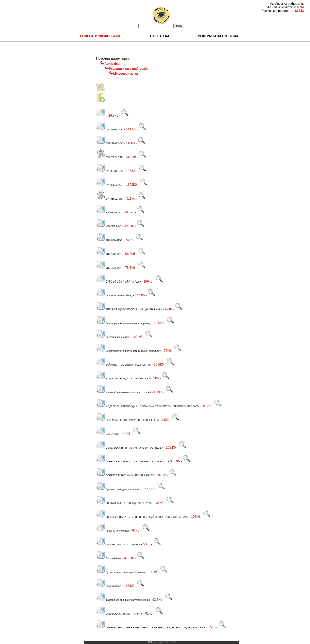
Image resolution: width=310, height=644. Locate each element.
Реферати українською (101, 36)
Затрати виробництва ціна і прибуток (121, 379)
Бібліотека (160, 36)
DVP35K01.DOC (110, 185)
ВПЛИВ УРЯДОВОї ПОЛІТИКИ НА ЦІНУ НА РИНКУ (129, 309)
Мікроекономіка (126, 74)
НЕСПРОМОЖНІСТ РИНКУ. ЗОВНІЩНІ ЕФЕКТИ (127, 420)
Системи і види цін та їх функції (118, 545)
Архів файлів (115, 64)
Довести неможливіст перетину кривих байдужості (129, 351)
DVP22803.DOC (110, 143)
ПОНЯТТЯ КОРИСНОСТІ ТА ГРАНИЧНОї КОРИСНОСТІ (132, 462)
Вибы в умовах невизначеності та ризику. (123, 323)
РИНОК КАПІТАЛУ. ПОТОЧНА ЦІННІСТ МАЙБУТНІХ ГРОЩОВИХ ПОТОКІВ (142, 517)
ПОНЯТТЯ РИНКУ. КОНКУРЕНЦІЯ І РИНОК (125, 475)
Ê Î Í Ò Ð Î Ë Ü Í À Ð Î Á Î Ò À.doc (118, 282)
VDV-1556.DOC (109, 268)
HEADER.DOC (109, 226)
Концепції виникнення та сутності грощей (123, 392)
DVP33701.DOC (110, 171)
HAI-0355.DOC (109, 213)
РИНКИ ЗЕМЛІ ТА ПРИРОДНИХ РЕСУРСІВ (125, 503)
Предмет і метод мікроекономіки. (119, 489)
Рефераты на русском (218, 36)
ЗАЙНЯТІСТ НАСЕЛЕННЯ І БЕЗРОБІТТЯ (124, 365)
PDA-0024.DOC (109, 240)
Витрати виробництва (113, 337)
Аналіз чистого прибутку (114, 296)
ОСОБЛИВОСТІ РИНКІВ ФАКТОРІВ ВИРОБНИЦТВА (130, 448)
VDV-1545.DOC (109, 254)
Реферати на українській (128, 69)
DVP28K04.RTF (109, 157)
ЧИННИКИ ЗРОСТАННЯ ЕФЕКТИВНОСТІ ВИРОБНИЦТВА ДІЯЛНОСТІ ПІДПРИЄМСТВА (149, 628)
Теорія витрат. (109, 586)
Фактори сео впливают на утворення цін (123, 600)
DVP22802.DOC (110, 130)
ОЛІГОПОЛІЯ (108, 434)
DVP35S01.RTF (109, 199)
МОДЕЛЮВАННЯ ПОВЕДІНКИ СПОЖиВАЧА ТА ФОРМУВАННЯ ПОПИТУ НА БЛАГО (147, 406)
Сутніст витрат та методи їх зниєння (121, 572)
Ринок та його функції (113, 531)
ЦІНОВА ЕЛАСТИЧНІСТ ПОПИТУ (119, 614)
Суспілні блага (109, 558)
